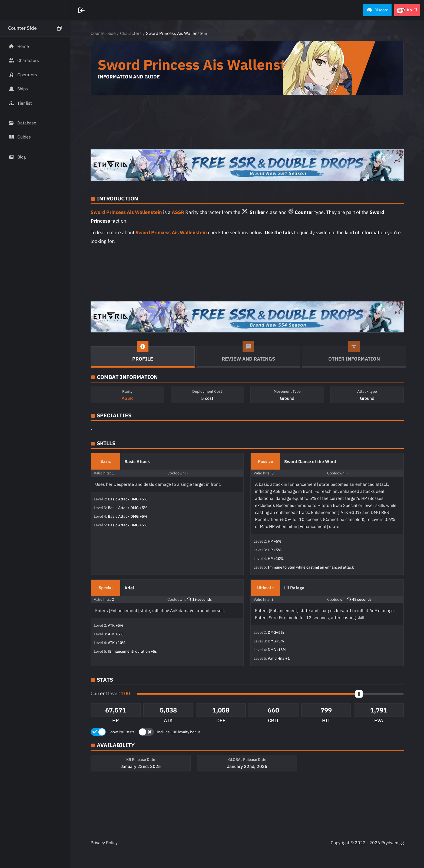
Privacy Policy (104, 843)
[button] (377, 10)
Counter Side (103, 33)
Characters (131, 33)
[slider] (359, 694)
